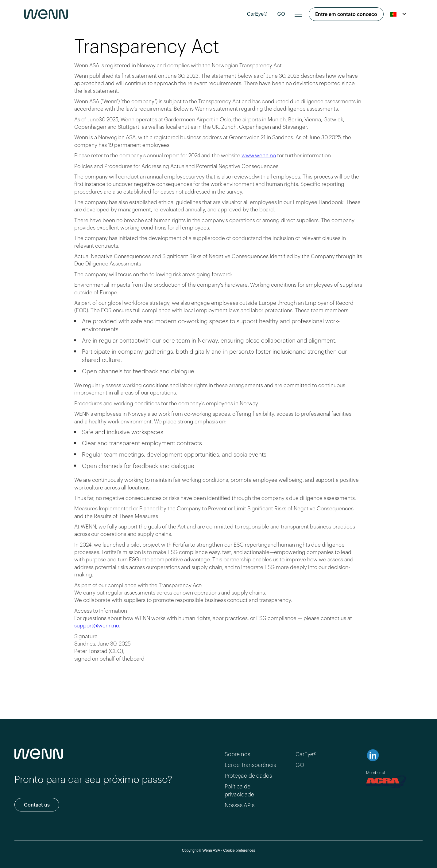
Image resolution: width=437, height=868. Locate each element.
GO (281, 14)
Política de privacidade (239, 790)
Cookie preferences (239, 850)
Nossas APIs (240, 805)
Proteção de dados (248, 775)
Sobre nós (237, 754)
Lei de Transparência (251, 764)
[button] (298, 14)
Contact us (37, 804)
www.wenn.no (259, 155)
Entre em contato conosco (346, 14)
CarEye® (257, 14)
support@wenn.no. (97, 625)
